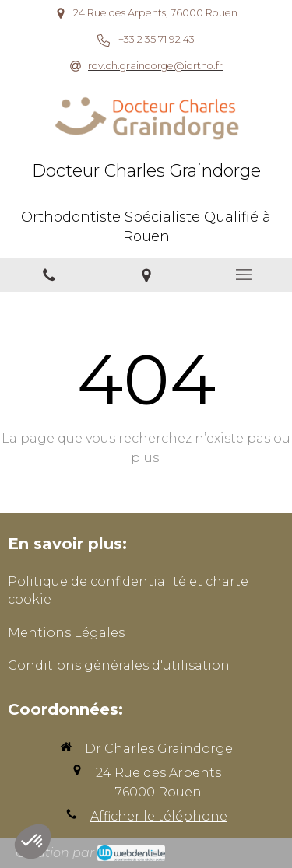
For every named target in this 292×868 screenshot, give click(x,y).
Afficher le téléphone (159, 816)
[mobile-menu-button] (243, 275)
